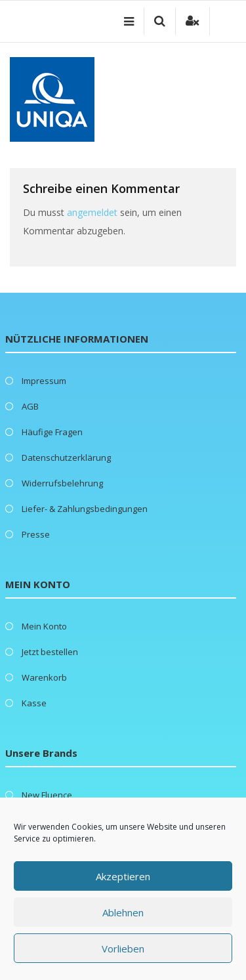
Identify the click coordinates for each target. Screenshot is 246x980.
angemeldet (92, 212)
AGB (30, 406)
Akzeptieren (123, 876)
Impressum (44, 381)
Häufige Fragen (52, 432)
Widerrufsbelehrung (62, 483)
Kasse (34, 703)
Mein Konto (44, 626)
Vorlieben (123, 948)
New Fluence (47, 795)
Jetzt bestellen (50, 652)
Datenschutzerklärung (66, 458)
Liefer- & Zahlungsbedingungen (85, 509)
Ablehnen (123, 912)
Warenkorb (44, 677)
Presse (36, 534)
